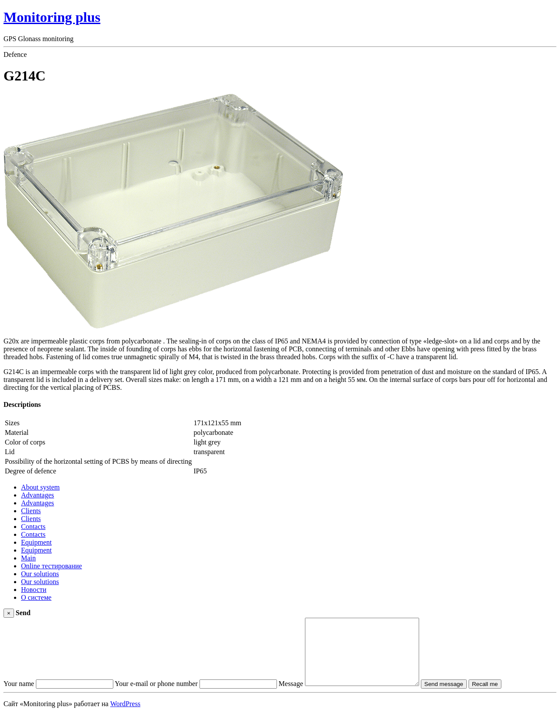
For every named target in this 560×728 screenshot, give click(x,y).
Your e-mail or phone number (156, 697)
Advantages (38, 495)
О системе (36, 597)
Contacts (33, 527)
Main (28, 558)
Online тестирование (51, 566)
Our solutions (40, 574)
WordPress (125, 717)
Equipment (36, 542)
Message (291, 697)
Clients (31, 511)
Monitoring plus (52, 17)
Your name (19, 697)
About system (40, 487)
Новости (34, 590)
